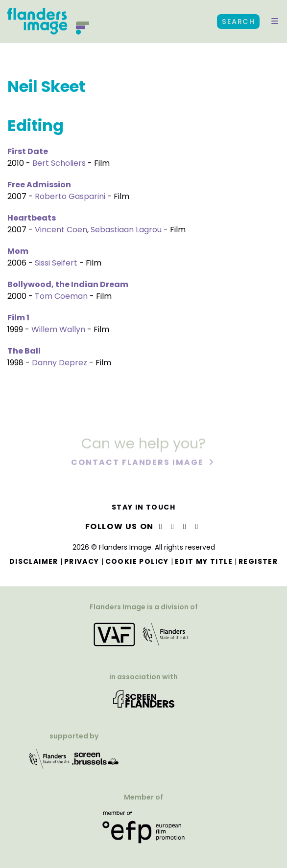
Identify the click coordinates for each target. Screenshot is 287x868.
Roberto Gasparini (70, 196)
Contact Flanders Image (138, 463)
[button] (275, 22)
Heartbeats (32, 218)
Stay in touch (143, 507)
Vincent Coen (61, 230)
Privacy (82, 561)
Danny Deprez (60, 363)
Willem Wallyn (58, 329)
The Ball (24, 351)
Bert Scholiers (59, 163)
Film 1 (18, 318)
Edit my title (204, 561)
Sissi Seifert (56, 263)
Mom (18, 251)
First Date (28, 151)
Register (258, 561)
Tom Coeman (61, 296)
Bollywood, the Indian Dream (68, 284)
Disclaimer (34, 561)
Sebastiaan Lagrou (126, 230)
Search (238, 22)
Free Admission (39, 185)
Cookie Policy (137, 561)
